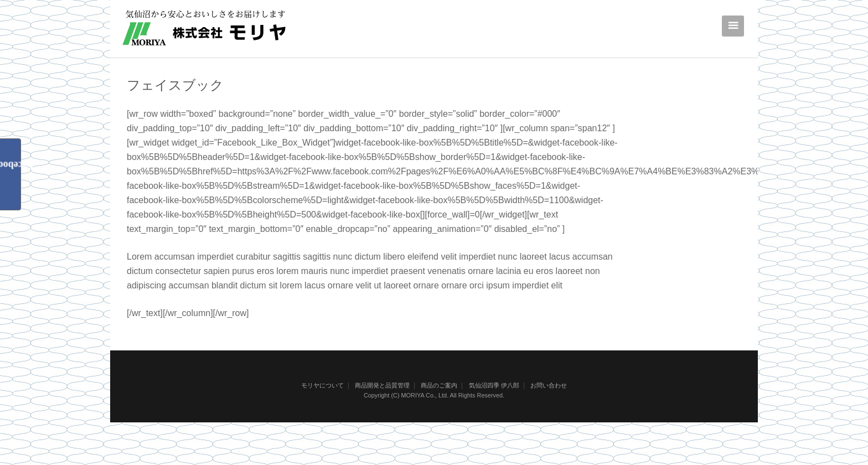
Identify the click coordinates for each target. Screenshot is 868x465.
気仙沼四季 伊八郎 (494, 385)
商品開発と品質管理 (382, 385)
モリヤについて (322, 385)
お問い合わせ (549, 385)
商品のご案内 (439, 385)
